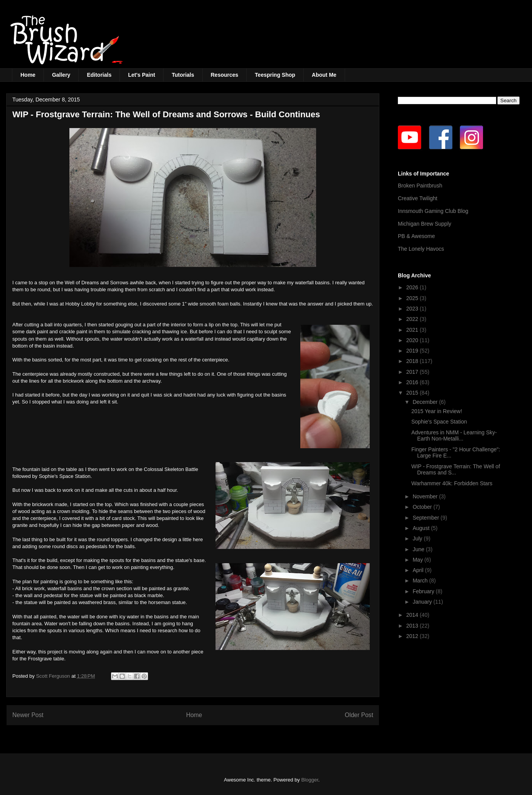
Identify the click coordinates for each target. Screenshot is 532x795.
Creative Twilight (418, 198)
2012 (413, 636)
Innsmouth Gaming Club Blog (433, 211)
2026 (413, 287)
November (426, 496)
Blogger (310, 780)
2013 (413, 626)
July (418, 538)
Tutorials (183, 75)
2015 (413, 393)
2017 (413, 372)
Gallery (61, 75)
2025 (413, 298)
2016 (413, 382)
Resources (225, 75)
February (424, 591)
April (419, 570)
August (422, 528)
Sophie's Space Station (439, 422)
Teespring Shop (275, 75)
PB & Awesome (416, 236)
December (426, 402)
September (426, 518)
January (423, 602)
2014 (413, 615)
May (418, 560)
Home (28, 75)
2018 (413, 361)
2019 (413, 351)
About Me (324, 75)
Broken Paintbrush (420, 186)
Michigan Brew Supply (425, 224)
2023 (413, 309)
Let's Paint (141, 75)
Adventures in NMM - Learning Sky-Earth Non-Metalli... (454, 436)
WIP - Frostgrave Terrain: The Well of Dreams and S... (456, 470)
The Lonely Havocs (421, 249)
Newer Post (28, 715)
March (421, 581)
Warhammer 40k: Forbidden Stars (452, 483)
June (419, 549)
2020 (413, 340)
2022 (413, 319)
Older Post (359, 715)
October (423, 507)
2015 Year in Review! (437, 411)
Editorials (99, 75)
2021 (413, 330)
